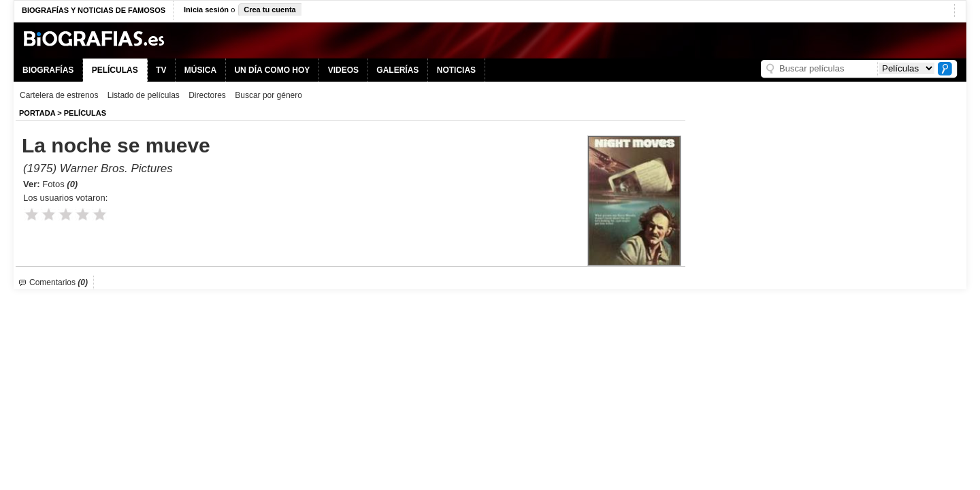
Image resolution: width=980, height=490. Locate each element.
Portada (37, 113)
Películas (85, 113)
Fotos (60, 184)
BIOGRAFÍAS (48, 70)
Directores (207, 95)
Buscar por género (268, 95)
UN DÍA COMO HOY (272, 70)
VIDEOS (343, 70)
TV (161, 70)
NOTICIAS (456, 70)
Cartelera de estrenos (59, 95)
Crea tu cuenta (269, 10)
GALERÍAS (397, 70)
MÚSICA (200, 70)
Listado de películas (144, 95)
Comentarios (59, 282)
